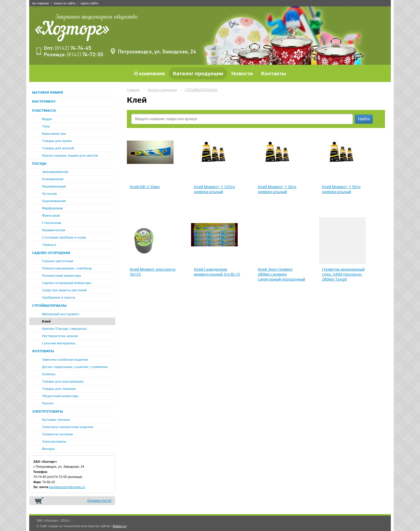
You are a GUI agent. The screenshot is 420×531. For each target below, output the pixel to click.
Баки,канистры (54, 134)
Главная (133, 90)
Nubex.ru (119, 526)
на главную (40, 3)
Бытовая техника (56, 420)
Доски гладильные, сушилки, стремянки (75, 367)
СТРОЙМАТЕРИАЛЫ (49, 306)
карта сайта (89, 3)
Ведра (47, 119)
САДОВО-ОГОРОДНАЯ (51, 253)
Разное (48, 403)
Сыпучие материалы (58, 343)
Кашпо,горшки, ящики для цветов (70, 155)
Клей (46, 321)
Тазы (46, 126)
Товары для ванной (58, 148)
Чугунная (49, 194)
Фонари (48, 449)
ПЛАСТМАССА (44, 111)
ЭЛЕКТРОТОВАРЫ (48, 411)
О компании (149, 73)
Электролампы (54, 441)
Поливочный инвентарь (62, 276)
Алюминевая (53, 179)
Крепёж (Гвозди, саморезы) (64, 329)
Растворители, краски (60, 336)
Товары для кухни (57, 141)
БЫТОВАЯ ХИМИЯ (48, 92)
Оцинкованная (54, 201)
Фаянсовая (51, 215)
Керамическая (54, 230)
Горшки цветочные (58, 261)
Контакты (274, 73)
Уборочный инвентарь (60, 396)
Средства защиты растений (64, 290)
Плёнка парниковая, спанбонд (67, 268)
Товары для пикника (59, 389)
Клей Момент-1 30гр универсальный (277, 189)
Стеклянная (52, 223)
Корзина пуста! (99, 501)
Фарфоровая (52, 208)
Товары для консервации (63, 381)
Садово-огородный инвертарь (67, 283)
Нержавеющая (54, 186)
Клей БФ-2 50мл (145, 187)
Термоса (49, 245)
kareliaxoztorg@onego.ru (67, 487)
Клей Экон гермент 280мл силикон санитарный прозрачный (281, 274)
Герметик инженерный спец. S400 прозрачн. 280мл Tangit (343, 274)
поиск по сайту (65, 3)
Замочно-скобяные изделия (65, 360)
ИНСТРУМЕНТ (44, 101)
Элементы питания (57, 434)
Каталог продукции (198, 73)
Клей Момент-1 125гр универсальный (214, 189)
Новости (242, 73)
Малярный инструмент (61, 314)
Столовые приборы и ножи (64, 237)
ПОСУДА (39, 164)
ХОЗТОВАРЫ (43, 351)
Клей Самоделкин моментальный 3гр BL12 (217, 272)
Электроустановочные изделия (68, 427)
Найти (364, 119)
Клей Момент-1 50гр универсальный (341, 189)
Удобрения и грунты (59, 297)
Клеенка (49, 374)
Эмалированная (55, 172)
